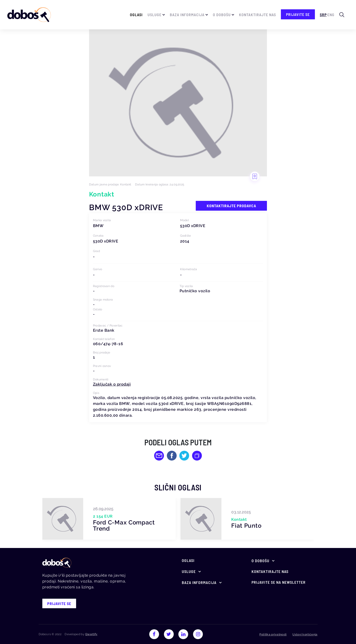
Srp (323, 15)
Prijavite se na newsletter (279, 582)
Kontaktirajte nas (258, 15)
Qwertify (91, 634)
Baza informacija (187, 15)
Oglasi (136, 15)
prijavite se (298, 14)
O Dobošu (222, 15)
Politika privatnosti (273, 634)
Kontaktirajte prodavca (231, 206)
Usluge (155, 15)
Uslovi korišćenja (305, 634)
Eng (331, 15)
